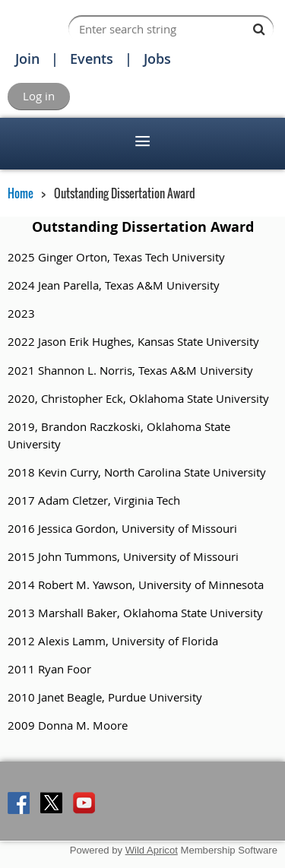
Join (27, 59)
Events (92, 59)
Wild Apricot (152, 850)
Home (21, 193)
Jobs (157, 59)
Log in (39, 96)
